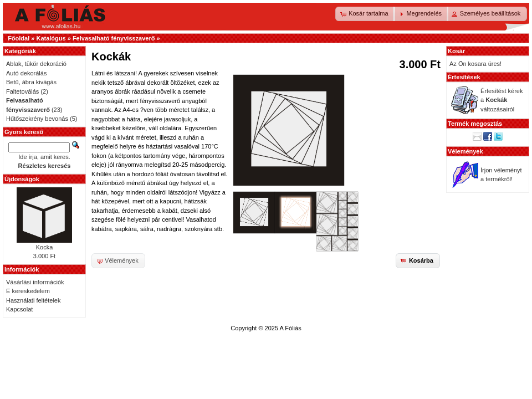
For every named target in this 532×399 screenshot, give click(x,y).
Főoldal (19, 38)
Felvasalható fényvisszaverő (114, 38)
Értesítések (464, 77)
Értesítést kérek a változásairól (502, 100)
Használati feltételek (33, 300)
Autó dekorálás (26, 73)
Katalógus (51, 38)
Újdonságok (22, 179)
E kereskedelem (28, 291)
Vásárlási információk (35, 282)
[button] (365, 14)
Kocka (45, 247)
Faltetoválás (22, 91)
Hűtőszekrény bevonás (37, 119)
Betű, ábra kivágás (31, 82)
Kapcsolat (19, 309)
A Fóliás (291, 328)
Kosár (456, 51)
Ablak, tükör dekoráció (36, 64)
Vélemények (465, 151)
